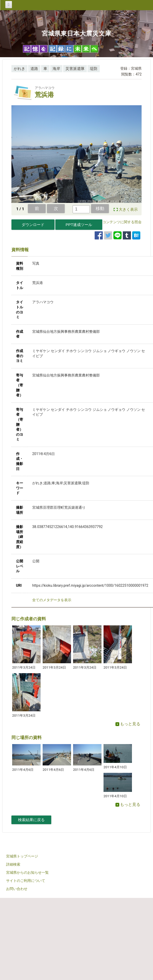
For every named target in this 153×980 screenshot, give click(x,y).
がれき (19, 69)
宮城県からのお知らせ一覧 (27, 872)
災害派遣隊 (75, 69)
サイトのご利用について (26, 881)
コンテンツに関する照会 (122, 222)
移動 (100, 208)
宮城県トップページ (22, 856)
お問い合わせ (17, 889)
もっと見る (128, 724)
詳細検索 (13, 864)
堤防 (94, 69)
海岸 (56, 69)
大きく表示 (128, 209)
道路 (34, 69)
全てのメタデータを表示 (52, 600)
